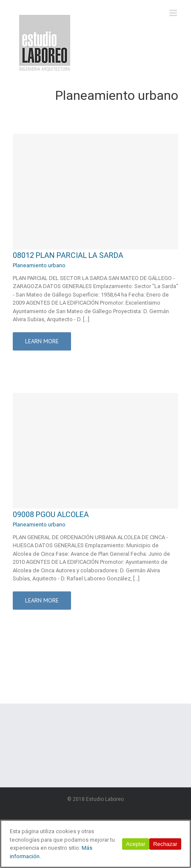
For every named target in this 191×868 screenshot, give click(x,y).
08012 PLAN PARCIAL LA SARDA (68, 255)
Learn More (42, 341)
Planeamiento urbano (39, 265)
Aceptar (136, 844)
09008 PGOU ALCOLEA (51, 514)
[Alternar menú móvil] (174, 13)
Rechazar (165, 844)
